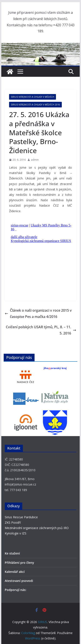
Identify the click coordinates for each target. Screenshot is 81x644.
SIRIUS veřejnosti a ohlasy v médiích (33, 97)
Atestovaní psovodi (19, 581)
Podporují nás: (16, 590)
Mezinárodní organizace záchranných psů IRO (37, 528)
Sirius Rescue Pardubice (21, 517)
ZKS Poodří (13, 522)
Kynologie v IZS (16, 533)
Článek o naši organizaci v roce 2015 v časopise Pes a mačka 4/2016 (38, 313)
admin (35, 160)
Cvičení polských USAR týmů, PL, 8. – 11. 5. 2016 (41, 330)
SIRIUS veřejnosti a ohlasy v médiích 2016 (35, 105)
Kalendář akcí (15, 572)
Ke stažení (12, 553)
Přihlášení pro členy (19, 563)
